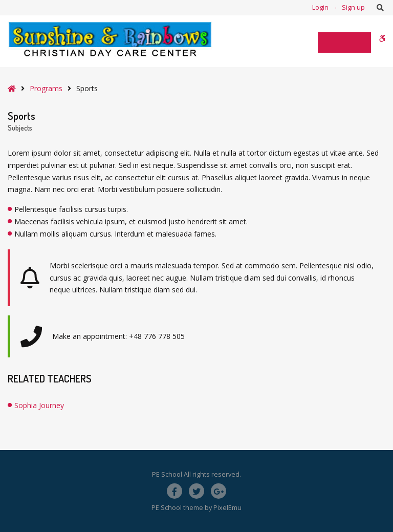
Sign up (353, 7)
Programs (46, 88)
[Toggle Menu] (344, 42)
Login (320, 7)
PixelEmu (227, 508)
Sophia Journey (39, 405)
